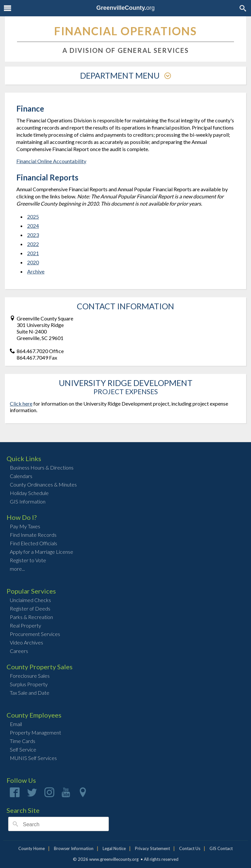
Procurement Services (35, 634)
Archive (36, 271)
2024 (33, 226)
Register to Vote (28, 560)
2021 (33, 253)
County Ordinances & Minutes (43, 484)
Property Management (35, 732)
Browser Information (74, 848)
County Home (32, 848)
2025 (33, 217)
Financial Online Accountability (51, 161)
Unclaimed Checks (30, 600)
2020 (33, 262)
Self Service (23, 749)
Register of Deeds (30, 608)
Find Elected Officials (33, 543)
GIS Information (28, 501)
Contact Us (190, 848)
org (126, 8)
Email (16, 724)
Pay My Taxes (25, 526)
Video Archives (26, 642)
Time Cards (23, 741)
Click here (21, 403)
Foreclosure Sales (30, 676)
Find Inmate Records (33, 535)
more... (17, 569)
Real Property (25, 625)
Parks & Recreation (31, 617)
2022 (33, 244)
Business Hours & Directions (42, 467)
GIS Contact (221, 848)
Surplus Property (29, 684)
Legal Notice (114, 848)
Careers (19, 651)
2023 (33, 235)
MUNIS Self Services (33, 758)
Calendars (21, 476)
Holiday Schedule (29, 493)
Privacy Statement (152, 848)
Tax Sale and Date (30, 693)
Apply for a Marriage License (42, 552)
